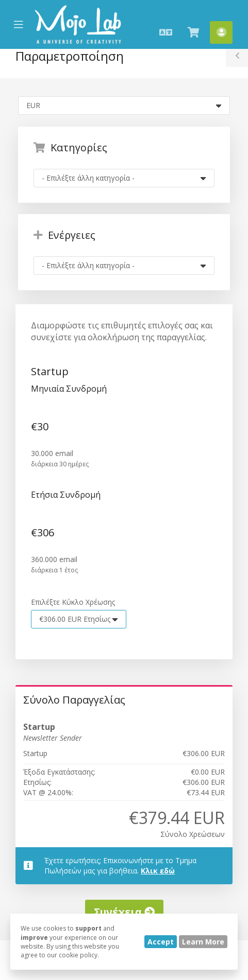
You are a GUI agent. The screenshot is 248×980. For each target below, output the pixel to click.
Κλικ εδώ (158, 871)
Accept (161, 942)
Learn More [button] (203, 942)
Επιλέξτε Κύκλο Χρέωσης (73, 602)
